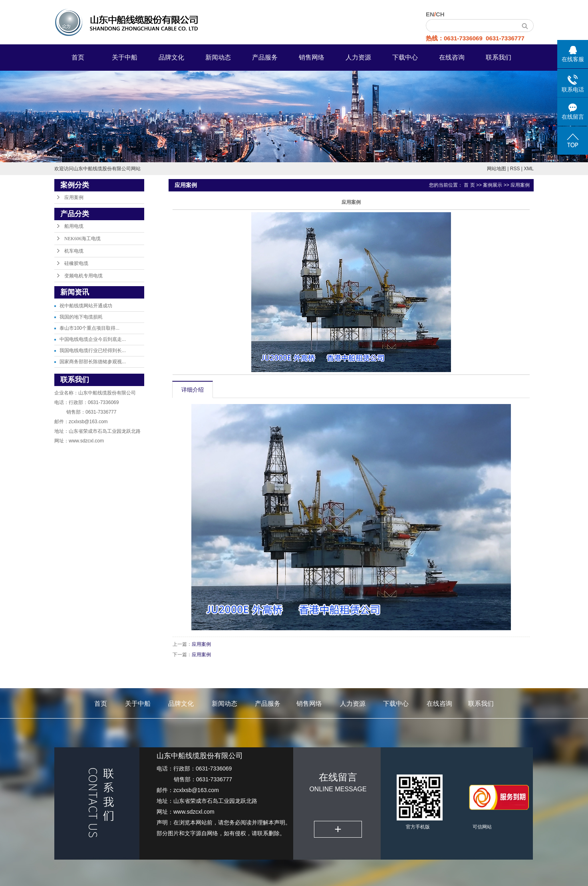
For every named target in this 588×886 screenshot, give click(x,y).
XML (529, 169)
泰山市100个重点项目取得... (89, 328)
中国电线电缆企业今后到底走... (93, 339)
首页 (78, 57)
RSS (515, 169)
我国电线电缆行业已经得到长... (93, 350)
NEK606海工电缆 (82, 239)
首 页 (469, 185)
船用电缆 (74, 226)
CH (440, 14)
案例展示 (493, 185)
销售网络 (312, 57)
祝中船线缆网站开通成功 (86, 306)
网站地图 (497, 169)
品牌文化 (171, 57)
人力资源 (358, 57)
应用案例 (74, 197)
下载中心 (405, 57)
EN (430, 14)
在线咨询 (452, 57)
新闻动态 (218, 57)
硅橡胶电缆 (76, 263)
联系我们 (499, 57)
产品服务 (265, 57)
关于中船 (125, 57)
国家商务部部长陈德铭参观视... (93, 362)
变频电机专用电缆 (83, 276)
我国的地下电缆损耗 (81, 317)
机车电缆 (74, 251)
